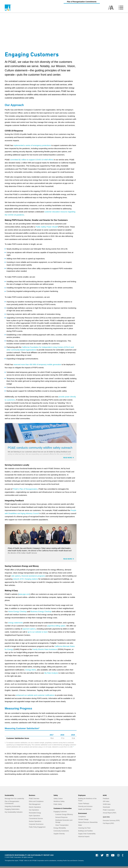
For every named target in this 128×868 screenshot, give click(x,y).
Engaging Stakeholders (12, 811)
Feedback (106, 800)
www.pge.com (24, 596)
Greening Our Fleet (84, 830)
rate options (16, 577)
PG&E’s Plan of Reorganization (25, 490)
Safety (56, 797)
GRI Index (106, 803)
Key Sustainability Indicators (14, 814)
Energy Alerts (31, 671)
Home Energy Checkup (17, 613)
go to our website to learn (38, 634)
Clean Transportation (62, 827)
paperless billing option (56, 627)
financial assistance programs (33, 577)
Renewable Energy (35, 814)
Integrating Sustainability (13, 808)
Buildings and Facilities (85, 833)
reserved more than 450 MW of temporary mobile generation (37, 364)
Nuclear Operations (35, 823)
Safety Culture (58, 800)
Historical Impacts (84, 838)
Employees (82, 797)
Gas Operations (34, 812)
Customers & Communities (63, 810)
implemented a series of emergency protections (32, 145)
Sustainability (9, 797)
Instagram (117, 858)
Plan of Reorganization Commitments (64, 2)
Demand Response (61, 819)
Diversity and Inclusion (85, 808)
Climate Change (83, 821)
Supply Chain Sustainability (87, 835)
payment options (29, 630)
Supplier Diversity (59, 835)
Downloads (106, 809)
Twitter (101, 858)
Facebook (96, 858)
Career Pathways (84, 805)
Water (80, 827)
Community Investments (61, 833)
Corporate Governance (36, 826)
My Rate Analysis (51, 675)
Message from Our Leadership (14, 800)
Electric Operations (35, 809)
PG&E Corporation (109, 812)
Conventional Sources (36, 820)
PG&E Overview (34, 800)
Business (32, 797)
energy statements (15, 624)
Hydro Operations (34, 817)
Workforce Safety (59, 803)
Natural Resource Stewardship (88, 824)
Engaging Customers (60, 813)
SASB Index (107, 806)
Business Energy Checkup (41, 613)
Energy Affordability (60, 830)
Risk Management (35, 806)
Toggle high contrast (111, 8)
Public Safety (58, 806)
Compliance (82, 818)
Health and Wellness (85, 811)
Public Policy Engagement (37, 829)
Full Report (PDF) (108, 825)
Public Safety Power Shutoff (47, 227)
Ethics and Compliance (36, 803)
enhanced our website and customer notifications (35, 697)
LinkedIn (106, 858)
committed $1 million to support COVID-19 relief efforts (32, 160)
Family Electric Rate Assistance (45, 651)
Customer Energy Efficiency (64, 816)
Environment (83, 815)
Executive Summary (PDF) (111, 822)
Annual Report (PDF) (110, 814)
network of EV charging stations (25, 581)
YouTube (111, 858)
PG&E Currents (123, 858)
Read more (68, 459)
